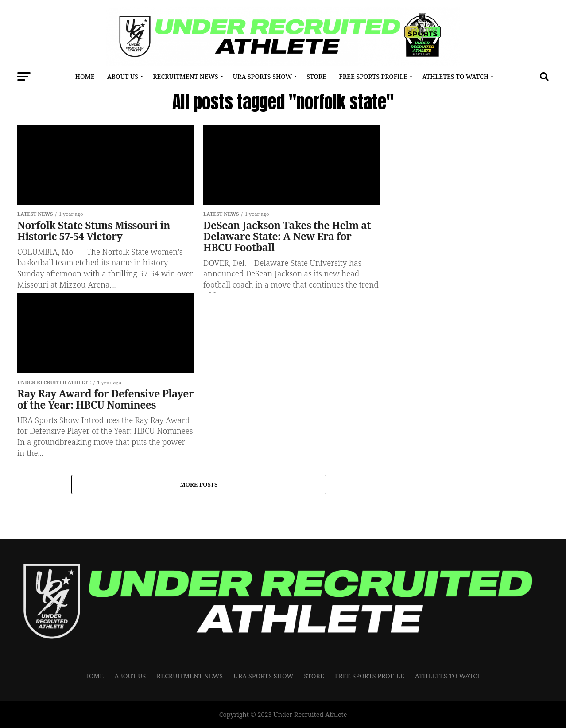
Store (316, 76)
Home (85, 76)
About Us (123, 76)
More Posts (199, 485)
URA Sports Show (262, 76)
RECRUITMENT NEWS (185, 76)
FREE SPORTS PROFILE (373, 76)
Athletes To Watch (455, 76)
